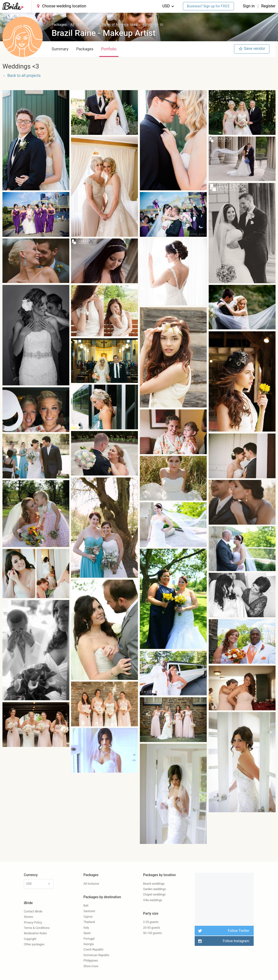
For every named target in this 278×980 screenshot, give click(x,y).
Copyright (30, 939)
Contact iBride (33, 911)
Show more (91, 966)
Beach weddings (154, 884)
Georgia (89, 944)
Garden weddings (154, 889)
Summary (60, 49)
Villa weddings (153, 900)
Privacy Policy (33, 923)
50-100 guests (152, 933)
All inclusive (91, 884)
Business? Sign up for (209, 6)
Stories (28, 917)
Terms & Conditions (37, 928)
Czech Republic (94, 950)
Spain (87, 933)
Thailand (89, 922)
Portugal (89, 939)
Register (268, 6)
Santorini (89, 911)
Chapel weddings (154, 895)
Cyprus (88, 917)
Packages (85, 49)
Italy (86, 928)
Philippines (91, 961)
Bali (86, 906)
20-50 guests (152, 928)
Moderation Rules (35, 933)
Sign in (249, 6)
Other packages (34, 944)
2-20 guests (151, 922)
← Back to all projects (22, 76)
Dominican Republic (97, 955)
